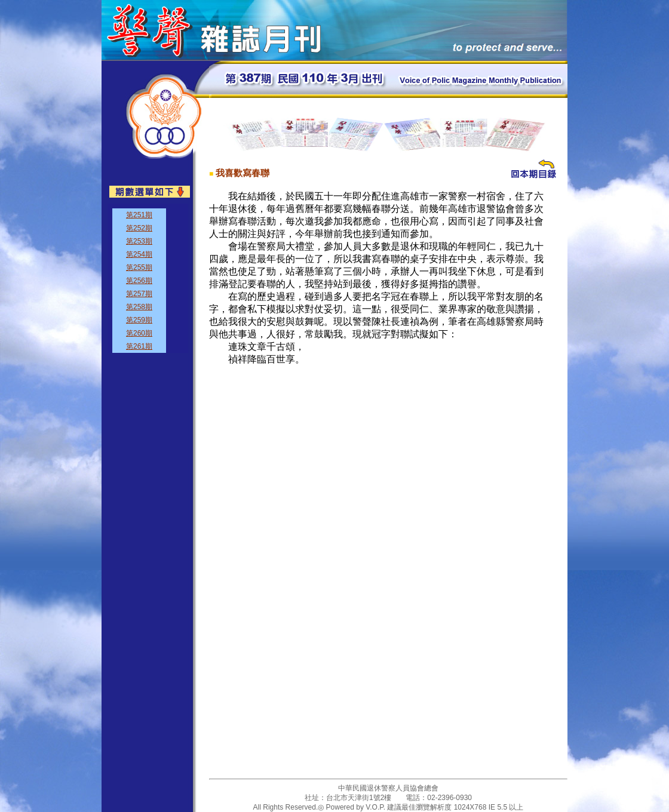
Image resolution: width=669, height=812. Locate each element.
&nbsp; (148, 278)
